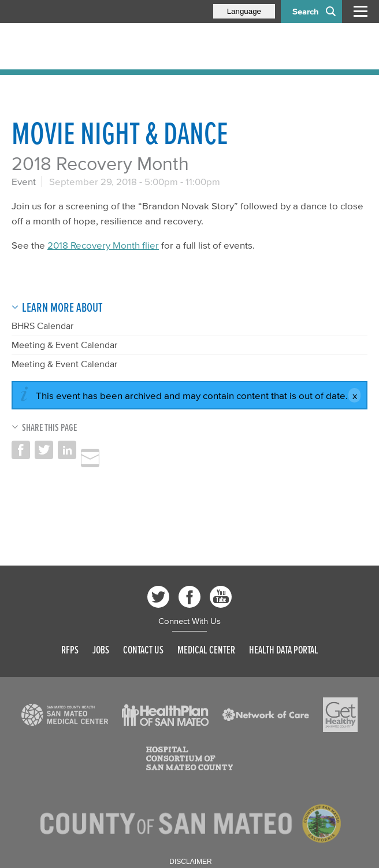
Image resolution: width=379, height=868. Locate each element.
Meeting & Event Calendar (64, 345)
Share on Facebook (21, 450)
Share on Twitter (44, 450)
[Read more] (65, 715)
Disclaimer (190, 862)
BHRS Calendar (42, 326)
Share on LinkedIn (67, 450)
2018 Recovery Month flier (103, 245)
